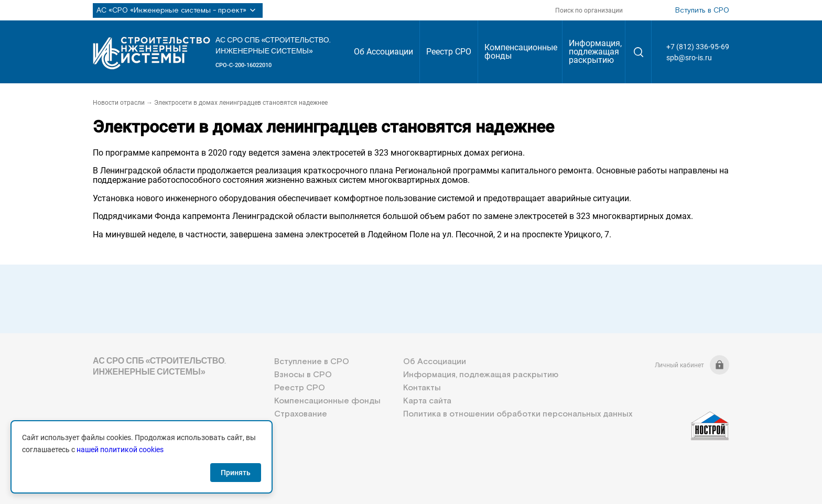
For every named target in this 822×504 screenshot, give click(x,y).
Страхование (301, 414)
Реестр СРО (449, 52)
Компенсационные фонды (521, 52)
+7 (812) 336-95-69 (698, 47)
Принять (236, 473)
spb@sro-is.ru (689, 58)
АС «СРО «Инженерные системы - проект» (178, 10)
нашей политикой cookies (120, 450)
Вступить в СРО (702, 10)
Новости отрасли (119, 103)
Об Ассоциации (383, 52)
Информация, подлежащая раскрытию (595, 52)
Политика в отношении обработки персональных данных (518, 414)
